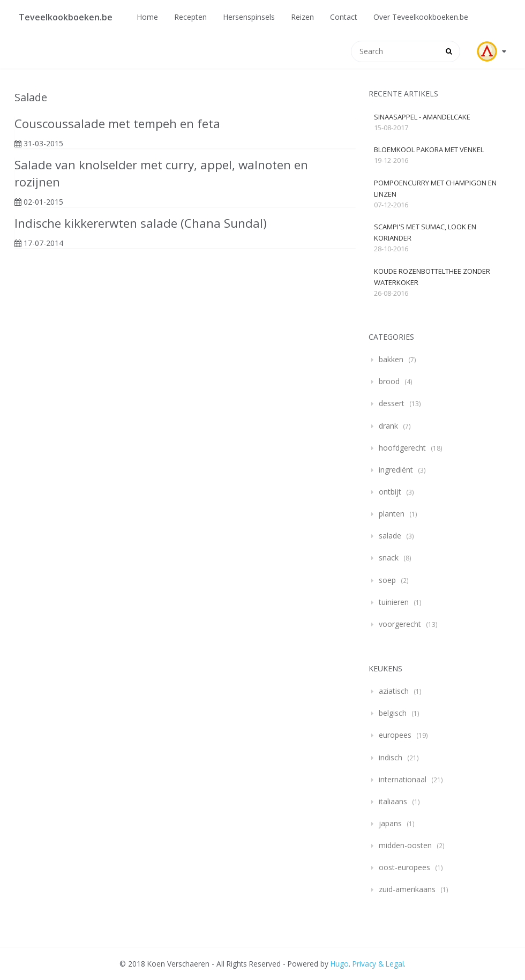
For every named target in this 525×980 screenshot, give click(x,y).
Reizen (302, 17)
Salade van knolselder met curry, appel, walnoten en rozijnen (161, 173)
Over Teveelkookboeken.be (421, 17)
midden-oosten (405, 845)
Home (147, 17)
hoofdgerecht (402, 448)
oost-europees (404, 867)
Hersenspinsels (249, 17)
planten (392, 514)
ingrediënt (396, 470)
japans (390, 823)
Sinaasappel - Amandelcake (422, 117)
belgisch (393, 713)
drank (388, 426)
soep (387, 580)
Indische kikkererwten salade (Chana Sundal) (141, 223)
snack (389, 558)
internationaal (403, 779)
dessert (392, 403)
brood (389, 381)
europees (395, 735)
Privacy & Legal (378, 964)
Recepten (190, 17)
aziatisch (394, 691)
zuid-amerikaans (407, 889)
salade (390, 536)
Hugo (340, 964)
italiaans (393, 801)
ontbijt (390, 492)
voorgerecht (400, 624)
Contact (344, 17)
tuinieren (394, 602)
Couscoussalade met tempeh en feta (117, 124)
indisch (391, 757)
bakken (391, 359)
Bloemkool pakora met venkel (429, 149)
